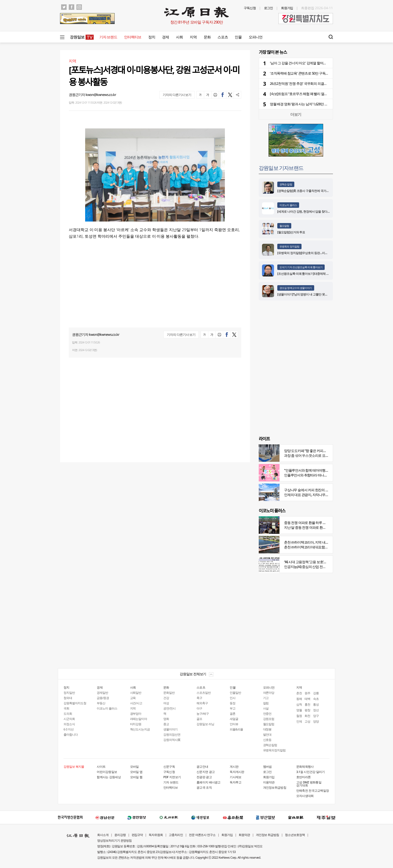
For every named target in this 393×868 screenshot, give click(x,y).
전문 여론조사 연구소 (202, 835)
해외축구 (202, 703)
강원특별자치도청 (75, 703)
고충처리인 (176, 835)
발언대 (267, 734)
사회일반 (136, 693)
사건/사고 (136, 703)
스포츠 (223, 37)
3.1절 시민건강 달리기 (311, 772)
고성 (307, 721)
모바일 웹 (136, 777)
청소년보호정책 (295, 835)
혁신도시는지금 (140, 729)
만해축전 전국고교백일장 (313, 790)
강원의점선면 (172, 734)
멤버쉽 (267, 767)
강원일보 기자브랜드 (281, 168)
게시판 (234, 767)
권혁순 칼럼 (286, 184)
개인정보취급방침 (275, 787)
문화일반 (169, 693)
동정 (233, 703)
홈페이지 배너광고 (209, 782)
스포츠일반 (204, 693)
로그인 (269, 8)
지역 (193, 37)
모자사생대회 (305, 796)
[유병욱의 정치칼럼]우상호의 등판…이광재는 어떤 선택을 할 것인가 (319, 253)
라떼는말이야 (139, 719)
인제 (299, 721)
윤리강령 (120, 835)
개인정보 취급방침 (268, 835)
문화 (207, 37)
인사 (233, 698)
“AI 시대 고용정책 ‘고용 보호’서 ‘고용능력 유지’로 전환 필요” (325, 562)
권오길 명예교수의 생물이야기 (296, 288)
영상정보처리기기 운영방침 (114, 840)
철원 (299, 716)
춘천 (299, 693)
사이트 (101, 767)
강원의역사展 (172, 740)
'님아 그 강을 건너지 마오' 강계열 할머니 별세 (302, 63)
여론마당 (269, 693)
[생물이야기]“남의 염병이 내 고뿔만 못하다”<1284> (309, 294)
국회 (66, 708)
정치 (152, 37)
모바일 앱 (136, 772)
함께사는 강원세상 (109, 777)
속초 (316, 699)
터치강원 (136, 724)
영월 (299, 710)
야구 (199, 708)
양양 (316, 721)
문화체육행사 (305, 767)
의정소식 (69, 724)
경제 (165, 37)
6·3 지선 (69, 729)
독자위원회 (156, 835)
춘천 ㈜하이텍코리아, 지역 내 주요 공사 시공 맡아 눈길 (322, 542)
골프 (199, 719)
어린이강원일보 (107, 772)
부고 (233, 708)
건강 (166, 698)
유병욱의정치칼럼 (274, 750)
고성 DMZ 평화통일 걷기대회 (309, 784)
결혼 (233, 714)
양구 (316, 716)
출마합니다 (71, 734)
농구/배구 (203, 714)
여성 (166, 703)
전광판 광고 (204, 777)
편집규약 (137, 835)
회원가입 (287, 8)
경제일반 (102, 693)
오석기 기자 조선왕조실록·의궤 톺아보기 (301, 267)
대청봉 (267, 729)
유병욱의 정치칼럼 (289, 246)
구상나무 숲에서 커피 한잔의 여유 (308, 490)
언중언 (267, 714)
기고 (266, 698)
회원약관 (244, 835)
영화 (166, 719)
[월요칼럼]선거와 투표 (291, 232)
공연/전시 (169, 708)
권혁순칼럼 (270, 745)
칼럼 (266, 703)
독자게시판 (237, 772)
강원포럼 (269, 719)
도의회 (68, 714)
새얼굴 (234, 719)
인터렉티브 (133, 37)
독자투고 (235, 782)
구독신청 (250, 8)
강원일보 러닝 (205, 724)
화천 (307, 716)
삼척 (299, 704)
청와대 (68, 698)
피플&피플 (236, 729)
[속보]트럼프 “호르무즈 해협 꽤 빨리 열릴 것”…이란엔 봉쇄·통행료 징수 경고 (323, 94)
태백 (307, 699)
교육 (133, 698)
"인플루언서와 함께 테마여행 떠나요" (310, 470)
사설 (266, 708)
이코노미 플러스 (288, 205)
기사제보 (235, 777)
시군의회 (69, 719)
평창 (307, 710)
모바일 (134, 767)
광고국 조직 (204, 787)
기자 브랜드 (108, 37)
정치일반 (69, 693)
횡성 (316, 704)
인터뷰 (234, 724)
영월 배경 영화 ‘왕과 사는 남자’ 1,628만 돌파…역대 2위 (308, 104)
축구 (199, 698)
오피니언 (256, 37)
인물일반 (235, 693)
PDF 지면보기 (172, 777)
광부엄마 (136, 714)
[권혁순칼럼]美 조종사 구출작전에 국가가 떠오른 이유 (311, 191)
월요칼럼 (284, 226)
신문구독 (169, 767)
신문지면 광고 (206, 772)
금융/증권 (103, 698)
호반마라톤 (304, 777)
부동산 (101, 703)
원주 (307, 693)
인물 (238, 37)
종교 (166, 724)
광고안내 (202, 767)
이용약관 (269, 782)
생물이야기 (170, 729)
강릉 (316, 693)
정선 (316, 710)
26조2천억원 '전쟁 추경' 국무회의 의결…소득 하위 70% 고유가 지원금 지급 (322, 84)
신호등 (267, 740)
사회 (179, 37)
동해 (299, 699)
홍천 (307, 704)
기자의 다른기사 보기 (177, 95)
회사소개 (103, 835)
